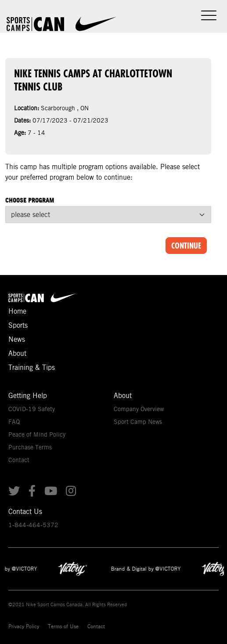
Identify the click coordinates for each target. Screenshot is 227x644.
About (17, 353)
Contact (19, 460)
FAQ (14, 422)
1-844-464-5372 (33, 525)
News (17, 339)
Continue (186, 246)
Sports (18, 325)
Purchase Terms (30, 447)
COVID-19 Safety (32, 409)
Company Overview (139, 409)
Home (17, 311)
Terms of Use (63, 626)
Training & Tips (32, 367)
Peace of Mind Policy (37, 434)
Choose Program (30, 200)
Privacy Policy (24, 626)
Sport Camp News (138, 422)
